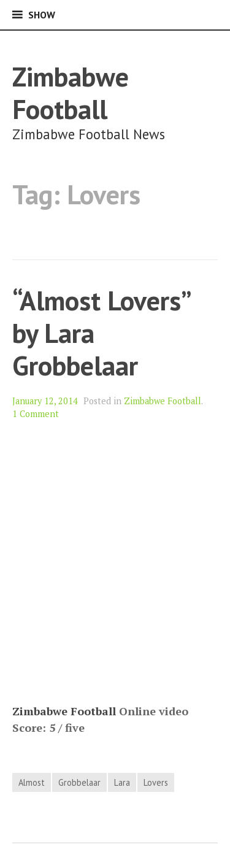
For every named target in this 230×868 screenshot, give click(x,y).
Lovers (156, 782)
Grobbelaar (79, 782)
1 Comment (36, 414)
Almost (32, 782)
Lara (122, 782)
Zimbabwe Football (71, 93)
